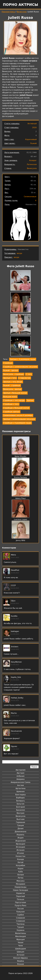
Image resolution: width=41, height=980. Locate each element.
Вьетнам (21, 819)
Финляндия (20, 936)
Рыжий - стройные (12, 385)
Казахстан (20, 856)
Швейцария (21, 949)
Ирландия (21, 844)
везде (20, 253)
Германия (20, 822)
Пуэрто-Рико (20, 906)
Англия (20, 785)
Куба (20, 872)
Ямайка (20, 961)
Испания (21, 850)
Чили (21, 946)
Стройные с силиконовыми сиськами (20, 367)
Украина (20, 930)
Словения (20, 921)
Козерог (33, 160)
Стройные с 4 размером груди (17, 423)
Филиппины (20, 933)
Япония (21, 964)
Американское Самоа (20, 782)
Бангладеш (20, 795)
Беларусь (20, 801)
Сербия (20, 915)
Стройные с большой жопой (16, 408)
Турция (20, 927)
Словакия (20, 918)
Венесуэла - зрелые (12, 389)
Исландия (20, 847)
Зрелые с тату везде (13, 382)
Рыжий (34, 143)
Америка (20, 779)
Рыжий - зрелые (11, 370)
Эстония (21, 955)
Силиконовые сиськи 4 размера (18, 415)
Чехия (20, 943)
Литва (20, 878)
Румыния (20, 912)
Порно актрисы (20, 5)
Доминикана (20, 832)
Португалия (20, 902)
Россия (20, 909)
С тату (29, 374)
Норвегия (21, 893)
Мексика (21, 881)
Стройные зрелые (11, 412)
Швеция (20, 952)
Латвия (20, 875)
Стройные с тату (11, 404)
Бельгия (20, 804)
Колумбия (20, 865)
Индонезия (20, 841)
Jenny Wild (21, 540)
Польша (21, 899)
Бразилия (20, 810)
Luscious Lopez (20, 519)
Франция (20, 939)
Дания (20, 828)
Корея (20, 869)
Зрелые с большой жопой (15, 393)
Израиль (20, 835)
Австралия (20, 770)
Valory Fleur (20, 498)
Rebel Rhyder (20, 456)
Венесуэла (22, 12)
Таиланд (21, 924)
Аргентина (21, 788)
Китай (20, 862)
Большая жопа (10, 397)
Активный (32, 124)
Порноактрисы (8, 12)
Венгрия (21, 813)
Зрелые (30, 400)
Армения (21, 791)
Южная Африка (20, 958)
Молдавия (20, 884)
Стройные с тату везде (14, 400)
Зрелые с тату (10, 378)
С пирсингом (24, 378)
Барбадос (20, 798)
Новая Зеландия (20, 890)
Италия (20, 853)
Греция (20, 825)
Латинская (32, 164)
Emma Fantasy (21, 477)
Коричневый (31, 139)
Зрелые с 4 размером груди (23, 359)
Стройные (8, 363)
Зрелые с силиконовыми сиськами (19, 419)
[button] (21, 281)
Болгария (20, 807)
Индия (21, 838)
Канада (20, 859)
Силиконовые (30, 197)
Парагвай (21, 896)
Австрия (20, 773)
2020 (34, 128)
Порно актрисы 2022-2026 (20, 973)
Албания (20, 776)
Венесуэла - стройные (13, 374)
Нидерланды (21, 887)
